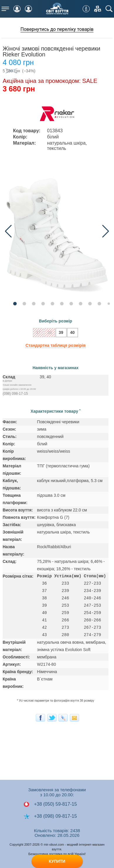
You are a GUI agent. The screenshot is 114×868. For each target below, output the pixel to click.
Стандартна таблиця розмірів (56, 345)
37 (37, 333)
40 (71, 333)
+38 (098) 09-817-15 (50, 816)
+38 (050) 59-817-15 (50, 804)
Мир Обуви (57, 9)
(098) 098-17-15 (15, 394)
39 (59, 333)
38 (48, 333)
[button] (106, 231)
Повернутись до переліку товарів (57, 29)
